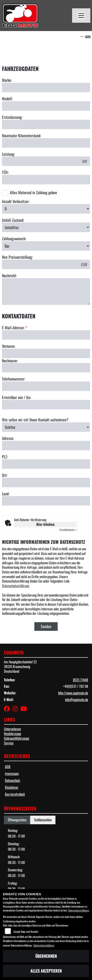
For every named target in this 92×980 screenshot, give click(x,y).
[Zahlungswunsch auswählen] (46, 246)
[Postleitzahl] (46, 485)
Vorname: (9, 367)
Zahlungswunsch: (14, 239)
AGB (8, 766)
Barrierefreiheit (15, 794)
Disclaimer (12, 787)
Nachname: (10, 381)
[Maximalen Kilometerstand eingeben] (46, 143)
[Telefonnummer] (46, 407)
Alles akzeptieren (46, 971)
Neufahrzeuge (13, 733)
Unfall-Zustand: (13, 220)
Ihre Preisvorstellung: (17, 257)
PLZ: (5, 478)
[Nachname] (46, 389)
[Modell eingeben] (46, 106)
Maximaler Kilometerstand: (21, 136)
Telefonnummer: (13, 400)
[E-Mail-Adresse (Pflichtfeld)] (46, 356)
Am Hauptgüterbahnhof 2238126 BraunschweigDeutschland (20, 666)
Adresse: (8, 459)
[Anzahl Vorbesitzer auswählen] (46, 209)
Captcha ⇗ (68, 530)
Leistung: (8, 154)
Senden (46, 626)
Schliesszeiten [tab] (43, 820)
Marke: (7, 80)
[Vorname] (46, 374)
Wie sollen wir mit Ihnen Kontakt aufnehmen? (35, 441)
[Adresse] (46, 466)
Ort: (5, 496)
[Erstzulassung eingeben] (46, 124)
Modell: (7, 99)
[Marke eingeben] (46, 87)
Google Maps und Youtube (26, 931)
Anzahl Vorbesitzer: (16, 201)
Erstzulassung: (12, 117)
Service (9, 743)
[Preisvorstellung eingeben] (40, 264)
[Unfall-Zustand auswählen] (46, 227)
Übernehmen (46, 956)
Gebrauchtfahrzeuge (17, 738)
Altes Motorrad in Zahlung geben (33, 192)
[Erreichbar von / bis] (46, 426)
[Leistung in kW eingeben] (41, 161)
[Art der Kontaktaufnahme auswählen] (46, 448)
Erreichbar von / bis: (17, 418)
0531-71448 (80, 680)
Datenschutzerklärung (16, 586)
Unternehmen (12, 729)
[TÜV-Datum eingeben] (46, 180)
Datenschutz (13, 780)
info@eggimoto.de (77, 699)
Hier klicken (45, 524)
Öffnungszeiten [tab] (17, 820)
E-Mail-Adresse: (14, 349)
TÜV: (5, 172)
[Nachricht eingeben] (46, 292)
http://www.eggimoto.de (73, 693)
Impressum (12, 773)
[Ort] (46, 503)
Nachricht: (9, 276)
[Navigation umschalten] (81, 16)
